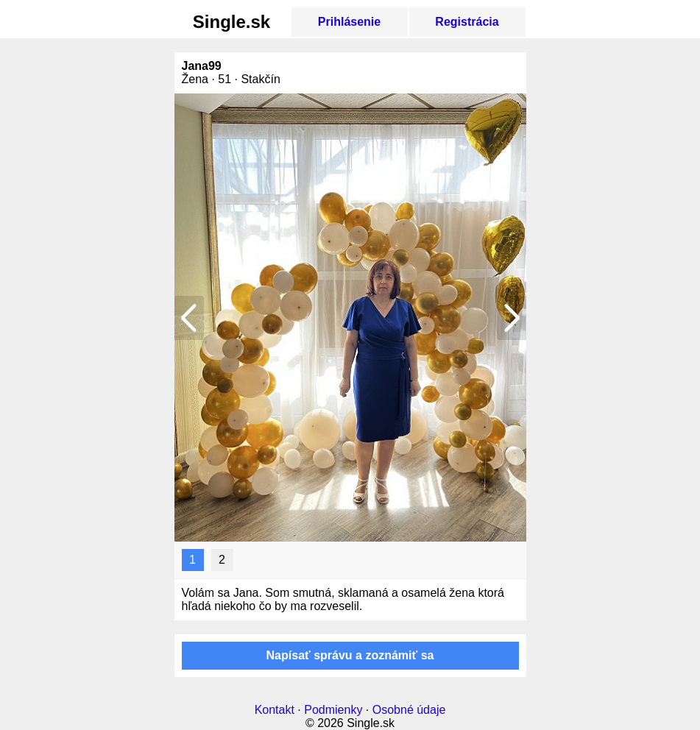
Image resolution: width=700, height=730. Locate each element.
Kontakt (275, 710)
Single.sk (231, 22)
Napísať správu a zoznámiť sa (350, 655)
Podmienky (333, 710)
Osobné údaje (409, 710)
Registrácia (467, 22)
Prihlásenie (349, 22)
